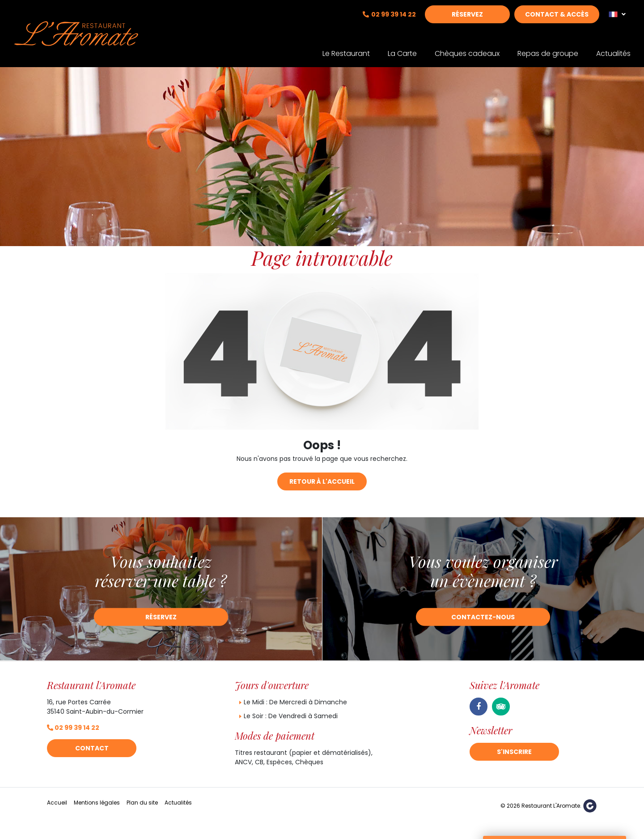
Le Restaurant (346, 48)
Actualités (613, 48)
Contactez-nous (483, 617)
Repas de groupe (548, 48)
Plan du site (142, 803)
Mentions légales (97, 803)
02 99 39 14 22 (394, 21)
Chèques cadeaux (467, 48)
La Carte (402, 48)
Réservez (467, 21)
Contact (92, 748)
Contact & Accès (557, 21)
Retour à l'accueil (322, 481)
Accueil (57, 803)
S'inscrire (514, 752)
